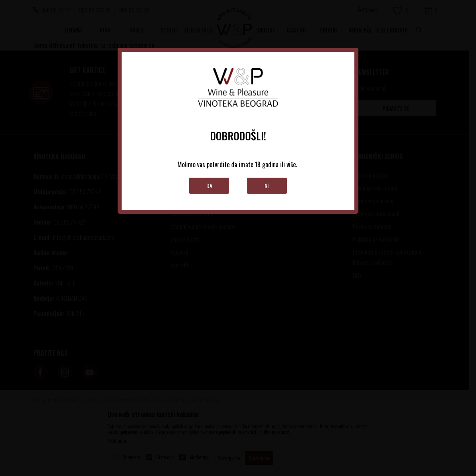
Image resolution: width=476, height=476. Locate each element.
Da (209, 185)
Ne (267, 185)
